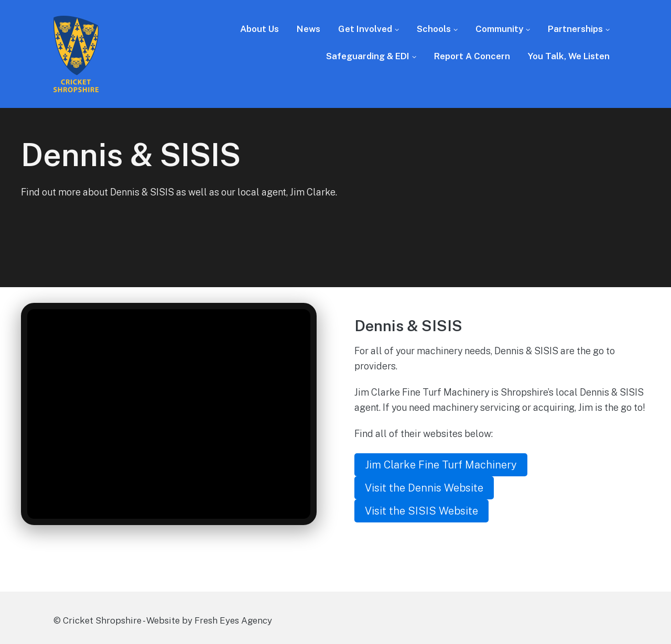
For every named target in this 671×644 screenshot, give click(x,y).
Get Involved (365, 29)
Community (499, 29)
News (309, 29)
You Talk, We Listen (569, 56)
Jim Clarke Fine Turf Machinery (441, 465)
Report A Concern (472, 56)
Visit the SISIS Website (421, 511)
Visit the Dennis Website (424, 488)
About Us (259, 29)
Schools (434, 29)
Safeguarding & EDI (368, 56)
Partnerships (575, 29)
